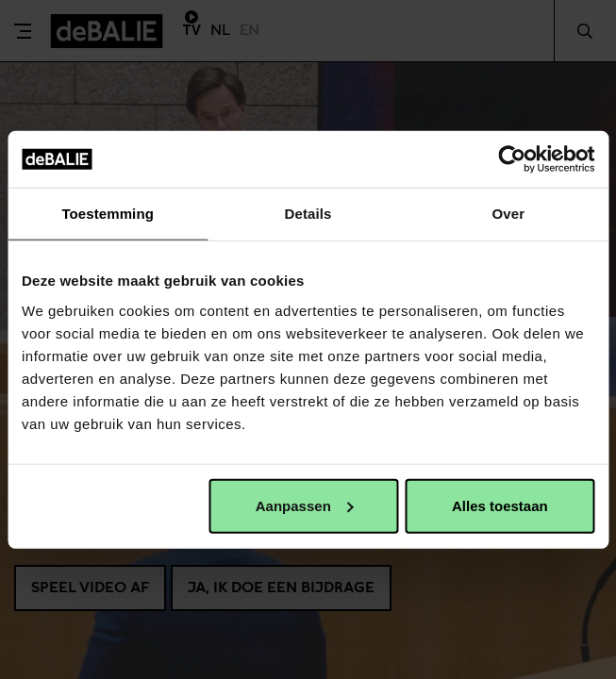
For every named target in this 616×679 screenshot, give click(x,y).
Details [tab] (308, 214)
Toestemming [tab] (108, 214)
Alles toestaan (500, 505)
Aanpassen (305, 505)
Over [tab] (509, 214)
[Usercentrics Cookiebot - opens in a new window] (512, 159)
